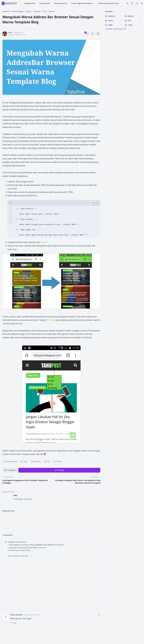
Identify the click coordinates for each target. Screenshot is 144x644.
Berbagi (59, 481)
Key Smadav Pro (61, 3)
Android (131, 16)
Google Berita (30, 3)
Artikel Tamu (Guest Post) (109, 3)
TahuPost (10, 3)
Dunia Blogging (10, 461)
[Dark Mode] (127, 3)
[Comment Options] (99, 626)
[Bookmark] (98, 34)
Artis (129, 20)
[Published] (26, 35)
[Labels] (123, 29)
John (15, 507)
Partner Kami (45, 3)
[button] (10, 481)
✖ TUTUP (51, 467)
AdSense (112, 16)
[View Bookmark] (132, 3)
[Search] (137, 3)
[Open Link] (142, 3)
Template (36, 461)
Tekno (24, 461)
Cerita (130, 25)
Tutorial (58, 461)
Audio (110, 25)
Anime (111, 20)
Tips (47, 461)
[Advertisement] (51, 471)
